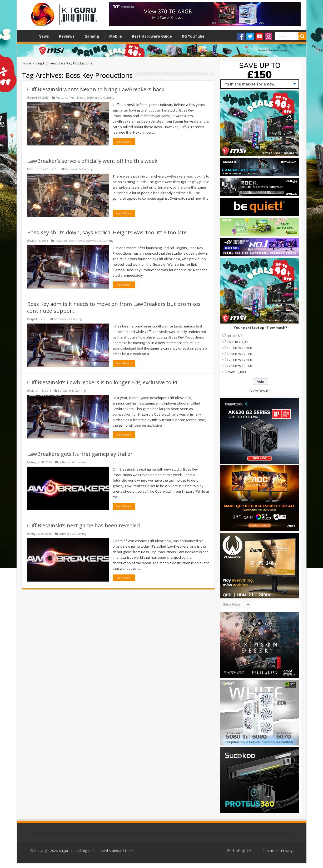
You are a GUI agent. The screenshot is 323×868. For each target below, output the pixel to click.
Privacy (287, 851)
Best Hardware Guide (152, 36)
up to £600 (235, 336)
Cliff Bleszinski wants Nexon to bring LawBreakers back (96, 89)
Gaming (92, 36)
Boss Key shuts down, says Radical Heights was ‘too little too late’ (107, 232)
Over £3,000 (236, 372)
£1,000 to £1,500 (239, 348)
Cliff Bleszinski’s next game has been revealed (83, 525)
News (44, 36)
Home (26, 36)
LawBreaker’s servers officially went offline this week (92, 161)
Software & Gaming (100, 97)
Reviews (67, 36)
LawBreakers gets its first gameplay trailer (80, 454)
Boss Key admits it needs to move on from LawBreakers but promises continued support (114, 307)
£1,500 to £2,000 (239, 354)
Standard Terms (122, 851)
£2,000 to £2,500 (239, 360)
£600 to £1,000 (238, 342)
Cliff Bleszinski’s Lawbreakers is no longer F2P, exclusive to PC (103, 382)
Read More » (124, 142)
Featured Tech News (70, 97)
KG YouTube (193, 36)
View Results (260, 391)
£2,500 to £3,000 (239, 366)
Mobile (116, 36)
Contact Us (271, 851)
